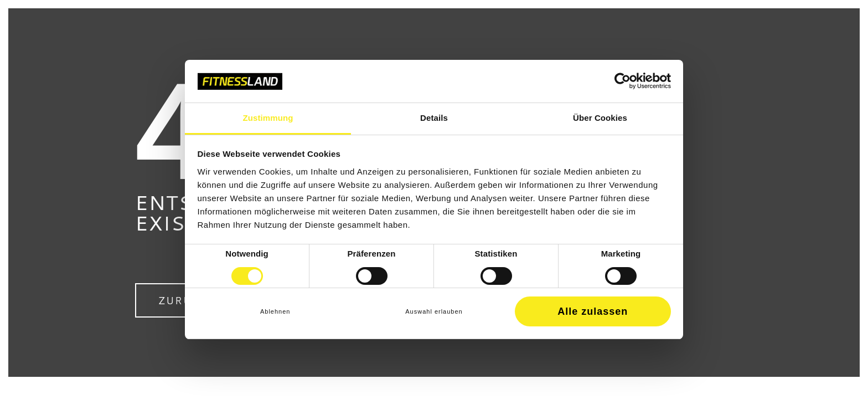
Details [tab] (434, 118)
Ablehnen (275, 311)
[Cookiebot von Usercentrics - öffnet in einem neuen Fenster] (622, 81)
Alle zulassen (593, 311)
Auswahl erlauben (434, 311)
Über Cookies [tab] (600, 118)
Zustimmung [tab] (268, 118)
